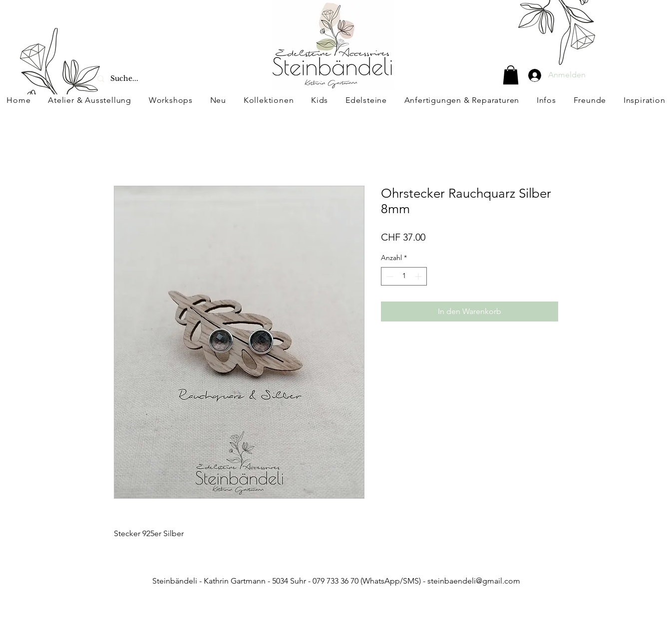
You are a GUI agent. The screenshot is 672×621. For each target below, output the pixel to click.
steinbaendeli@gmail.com (474, 581)
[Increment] (419, 276)
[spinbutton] (404, 276)
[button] (511, 75)
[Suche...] (149, 79)
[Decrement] (389, 276)
